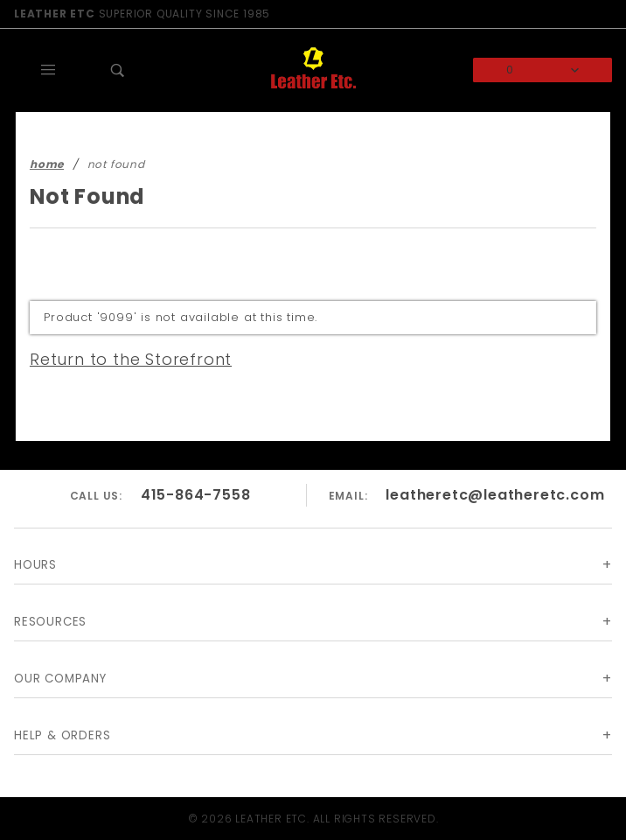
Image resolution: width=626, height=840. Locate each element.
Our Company (61, 679)
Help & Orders (66, 735)
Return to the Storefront (120, 359)
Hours (37, 565)
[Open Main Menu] (49, 70)
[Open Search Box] (119, 70)
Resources (54, 622)
